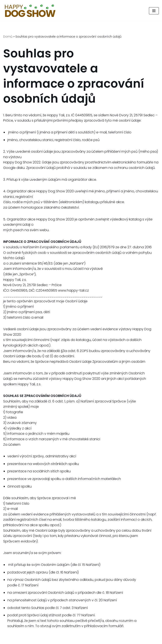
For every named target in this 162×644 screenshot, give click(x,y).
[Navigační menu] (154, 11)
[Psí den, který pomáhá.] (30, 11)
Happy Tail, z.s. (132, 639)
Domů (8, 37)
